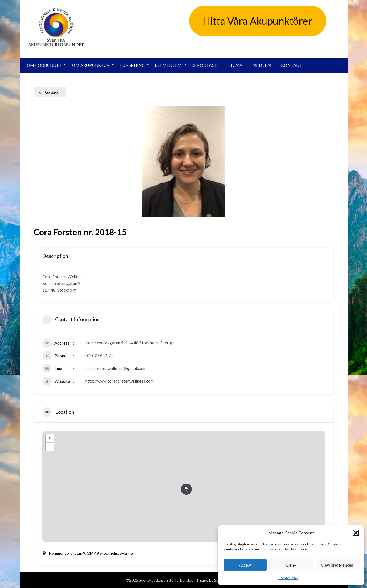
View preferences (337, 565)
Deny (291, 565)
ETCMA (235, 65)
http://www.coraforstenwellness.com (119, 381)
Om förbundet (44, 65)
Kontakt (292, 65)
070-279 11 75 (99, 355)
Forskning (132, 65)
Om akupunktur (91, 65)
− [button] (50, 447)
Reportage (205, 65)
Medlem (262, 65)
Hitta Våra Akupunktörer (258, 21)
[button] (356, 533)
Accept (245, 565)
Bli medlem (168, 65)
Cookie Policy (288, 578)
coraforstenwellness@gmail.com (115, 368)
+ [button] (50, 438)
